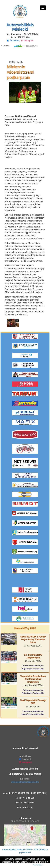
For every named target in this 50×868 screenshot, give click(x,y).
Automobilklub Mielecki (20, 27)
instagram (27, 41)
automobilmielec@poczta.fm (25, 782)
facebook (13, 41)
